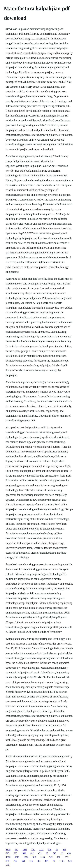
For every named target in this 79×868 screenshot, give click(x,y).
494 (69, 853)
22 (62, 853)
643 (54, 853)
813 (8, 853)
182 (59, 857)
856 (50, 849)
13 (47, 853)
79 (54, 861)
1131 (62, 861)
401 (33, 849)
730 (8, 861)
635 (64, 849)
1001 (24, 853)
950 (70, 861)
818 (34, 857)
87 (57, 849)
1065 (25, 849)
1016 (17, 857)
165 (47, 861)
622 (32, 853)
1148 (8, 849)
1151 (41, 849)
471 (40, 853)
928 (15, 853)
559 (23, 861)
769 (15, 861)
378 (8, 865)
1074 (26, 857)
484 (39, 861)
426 (31, 861)
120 (16, 849)
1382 (8, 857)
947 (51, 857)
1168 (42, 857)
